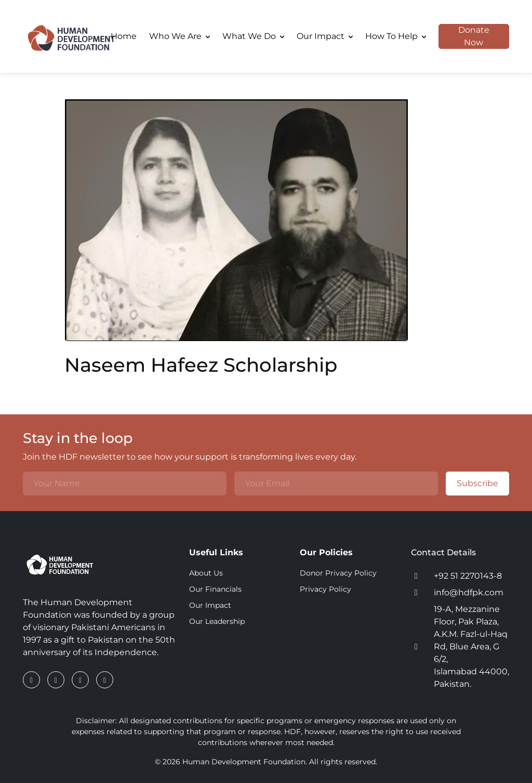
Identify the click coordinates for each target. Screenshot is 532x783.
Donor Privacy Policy (338, 573)
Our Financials (215, 589)
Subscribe (472, 484)
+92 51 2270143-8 (468, 576)
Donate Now (464, 36)
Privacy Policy (325, 589)
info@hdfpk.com (469, 592)
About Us (206, 573)
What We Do (253, 36)
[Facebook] (32, 680)
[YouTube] (105, 680)
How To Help (396, 36)
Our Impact (325, 36)
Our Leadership (217, 621)
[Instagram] (81, 680)
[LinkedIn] (57, 680)
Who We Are (179, 36)
